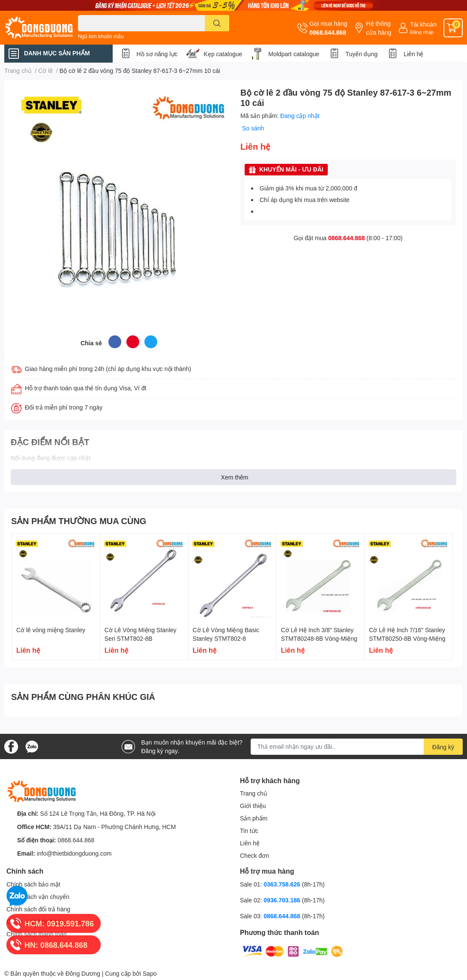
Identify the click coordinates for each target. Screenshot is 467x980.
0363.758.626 (283, 884)
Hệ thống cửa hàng (379, 28)
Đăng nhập (422, 32)
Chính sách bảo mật (33, 884)
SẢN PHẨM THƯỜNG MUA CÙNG (79, 521)
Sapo (150, 973)
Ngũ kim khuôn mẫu (101, 36)
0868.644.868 (328, 32)
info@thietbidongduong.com (74, 853)
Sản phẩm (254, 818)
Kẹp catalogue (223, 54)
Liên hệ (413, 54)
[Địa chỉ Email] (357, 747)
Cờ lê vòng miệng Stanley (51, 630)
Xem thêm (235, 477)
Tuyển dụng (361, 54)
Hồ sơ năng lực (157, 54)
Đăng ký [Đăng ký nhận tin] (443, 747)
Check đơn (254, 855)
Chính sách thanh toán (37, 934)
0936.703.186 (283, 900)
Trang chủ (254, 793)
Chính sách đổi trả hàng (38, 909)
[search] (217, 23)
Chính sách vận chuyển (38, 897)
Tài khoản (423, 24)
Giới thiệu (253, 806)
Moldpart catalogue (294, 54)
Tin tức (249, 831)
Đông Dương (83, 973)
